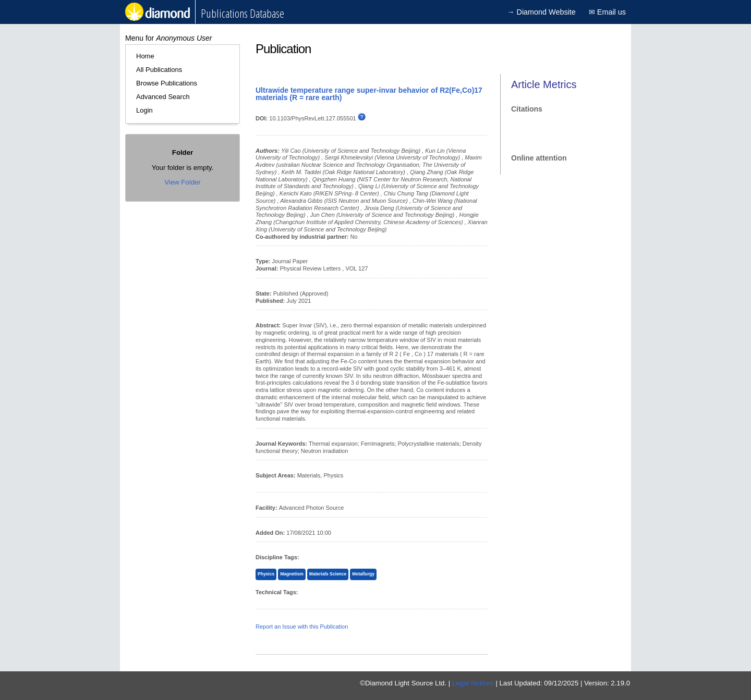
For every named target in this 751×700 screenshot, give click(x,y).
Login (144, 110)
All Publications (159, 70)
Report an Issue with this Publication (302, 627)
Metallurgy (363, 574)
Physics (266, 574)
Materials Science (328, 574)
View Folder (182, 182)
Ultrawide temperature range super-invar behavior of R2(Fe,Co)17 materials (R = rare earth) (369, 94)
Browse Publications (167, 83)
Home (145, 56)
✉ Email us (607, 12)
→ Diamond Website (541, 12)
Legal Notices (473, 683)
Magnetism (292, 574)
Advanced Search (163, 97)
